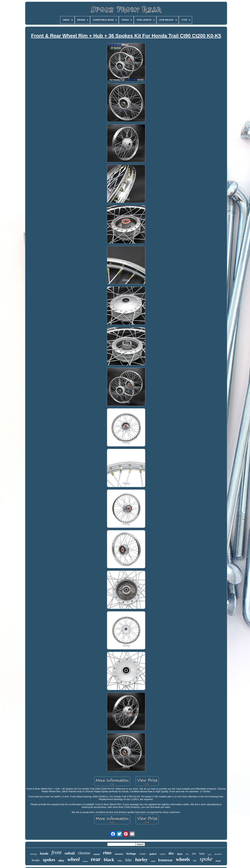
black (109, 860)
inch (187, 854)
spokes (49, 860)
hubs (202, 854)
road (153, 861)
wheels (183, 859)
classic (97, 854)
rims (107, 853)
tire (194, 854)
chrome (84, 853)
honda (44, 853)
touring (33, 854)
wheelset (119, 854)
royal (218, 861)
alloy (61, 860)
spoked (153, 854)
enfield (162, 854)
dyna (180, 854)
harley (141, 859)
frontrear (165, 860)
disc (171, 853)
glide (210, 854)
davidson (218, 854)
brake (36, 860)
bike (129, 860)
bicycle (85, 861)
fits (195, 861)
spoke (206, 859)
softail (70, 853)
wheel (74, 859)
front (57, 852)
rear (96, 859)
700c (120, 861)
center (143, 854)
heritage (131, 854)
